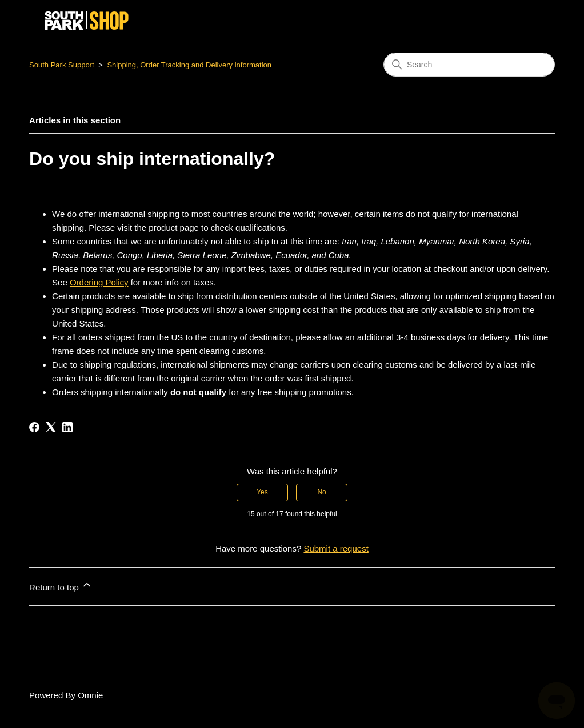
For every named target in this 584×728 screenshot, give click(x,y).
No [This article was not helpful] (321, 492)
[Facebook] (34, 427)
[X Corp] (51, 427)
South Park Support (61, 65)
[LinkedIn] (67, 427)
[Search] (469, 65)
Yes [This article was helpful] (262, 492)
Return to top (61, 586)
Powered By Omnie (66, 695)
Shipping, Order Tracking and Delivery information (189, 65)
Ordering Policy (99, 282)
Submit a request (336, 548)
